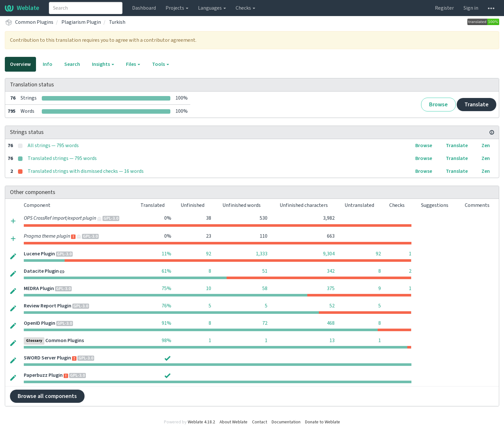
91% (166, 323)
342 (331, 271)
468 (331, 323)
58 (265, 288)
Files (133, 64)
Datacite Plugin (41, 271)
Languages (212, 8)
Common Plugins (34, 22)
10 (209, 288)
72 (265, 323)
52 (332, 306)
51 (265, 271)
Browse (438, 105)
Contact (260, 422)
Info (48, 64)
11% (166, 254)
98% (166, 340)
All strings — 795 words (53, 146)
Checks (245, 8)
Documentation (286, 422)
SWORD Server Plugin (47, 358)
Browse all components (47, 396)
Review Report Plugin (48, 306)
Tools (161, 64)
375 (331, 288)
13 (332, 340)
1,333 (262, 254)
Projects (177, 8)
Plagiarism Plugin (81, 22)
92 (209, 254)
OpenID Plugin (40, 323)
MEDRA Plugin (39, 288)
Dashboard (144, 8)
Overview (20, 64)
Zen (486, 146)
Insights (103, 64)
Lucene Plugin (39, 254)
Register (444, 8)
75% (166, 288)
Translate (477, 105)
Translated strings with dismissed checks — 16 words (86, 171)
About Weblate (234, 422)
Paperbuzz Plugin (43, 375)
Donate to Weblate (323, 422)
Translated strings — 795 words (62, 158)
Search (72, 64)
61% (166, 271)
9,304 (329, 254)
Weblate (22, 8)
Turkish (117, 22)
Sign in (471, 8)
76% (166, 306)
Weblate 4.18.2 (201, 422)
